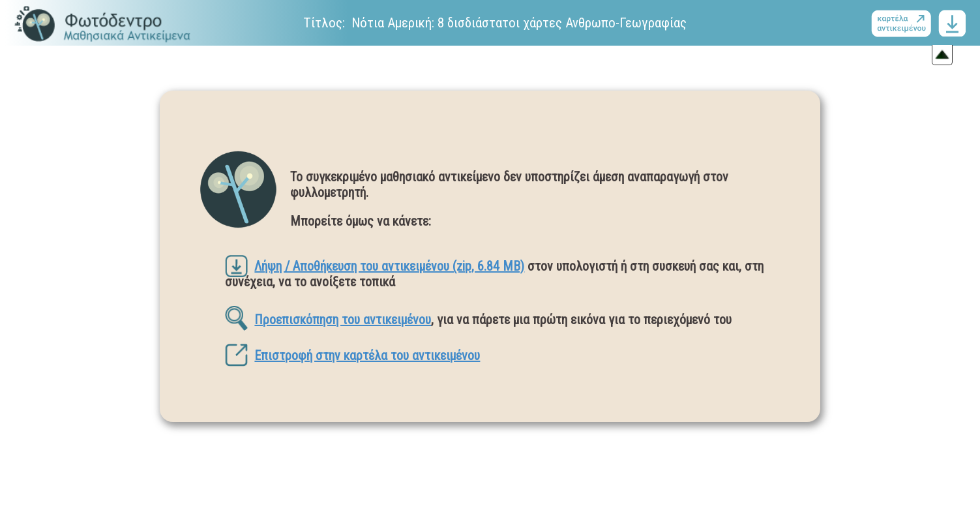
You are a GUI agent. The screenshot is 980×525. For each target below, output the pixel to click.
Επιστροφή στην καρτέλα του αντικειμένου (352, 355)
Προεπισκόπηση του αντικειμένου (328, 320)
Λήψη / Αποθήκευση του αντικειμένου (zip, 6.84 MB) (375, 266)
